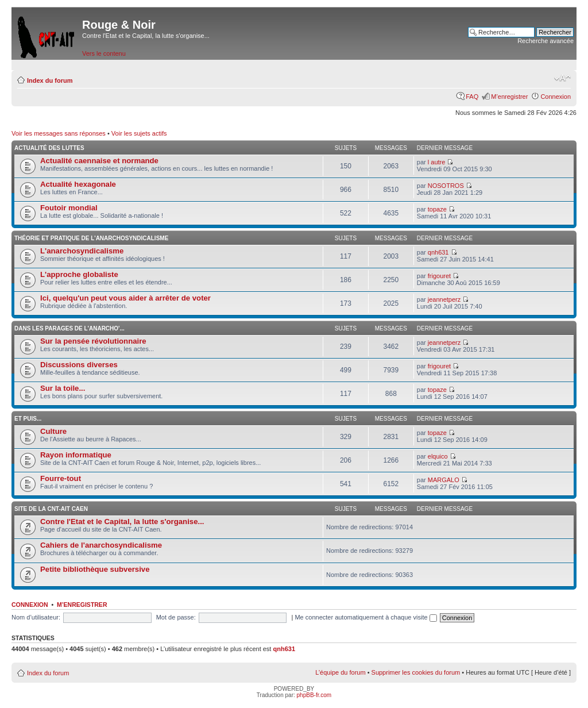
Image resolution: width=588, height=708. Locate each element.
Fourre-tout (61, 478)
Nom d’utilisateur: (36, 617)
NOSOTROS (446, 186)
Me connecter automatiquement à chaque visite (365, 617)
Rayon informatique (76, 455)
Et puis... (28, 419)
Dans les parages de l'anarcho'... (69, 328)
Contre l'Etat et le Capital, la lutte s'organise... (122, 522)
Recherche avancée (546, 41)
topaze (437, 209)
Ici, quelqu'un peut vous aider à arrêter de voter (125, 298)
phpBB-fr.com (314, 695)
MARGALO (444, 480)
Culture (53, 431)
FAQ (472, 97)
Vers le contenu (104, 53)
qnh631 (438, 252)
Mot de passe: (176, 617)
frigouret (439, 276)
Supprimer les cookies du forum (416, 672)
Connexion (556, 97)
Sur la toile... (63, 388)
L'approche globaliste (79, 274)
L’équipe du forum (340, 672)
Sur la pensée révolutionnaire (93, 341)
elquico (438, 456)
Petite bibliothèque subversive (95, 569)
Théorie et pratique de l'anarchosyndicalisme (91, 238)
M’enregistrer (509, 97)
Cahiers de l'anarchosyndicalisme (101, 545)
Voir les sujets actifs (139, 133)
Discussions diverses (79, 365)
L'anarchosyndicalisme (82, 251)
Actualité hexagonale (78, 184)
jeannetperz (444, 299)
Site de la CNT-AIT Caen (51, 509)
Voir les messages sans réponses (59, 133)
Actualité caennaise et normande (99, 161)
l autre (437, 162)
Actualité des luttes (49, 148)
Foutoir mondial (69, 208)
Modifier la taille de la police (562, 78)
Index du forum (50, 80)
